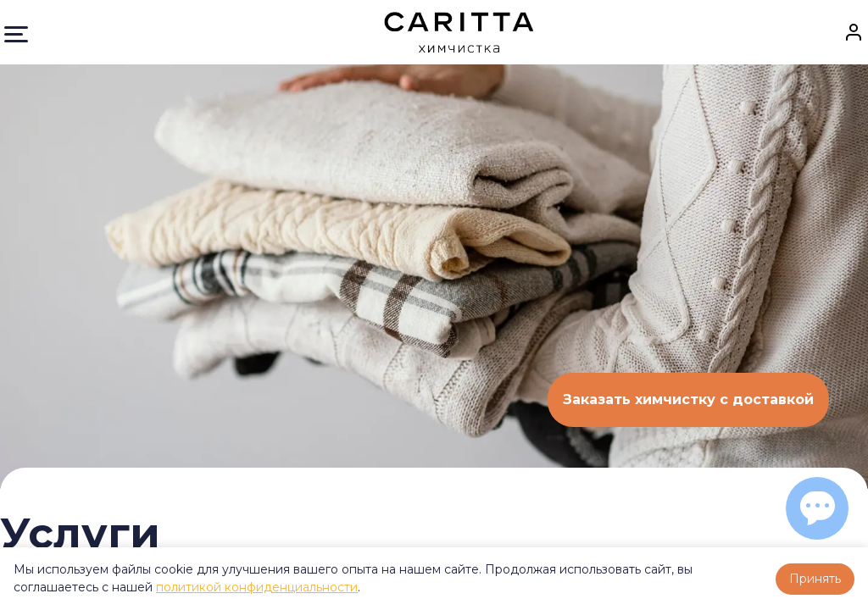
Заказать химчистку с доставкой (688, 399)
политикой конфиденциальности (257, 587)
